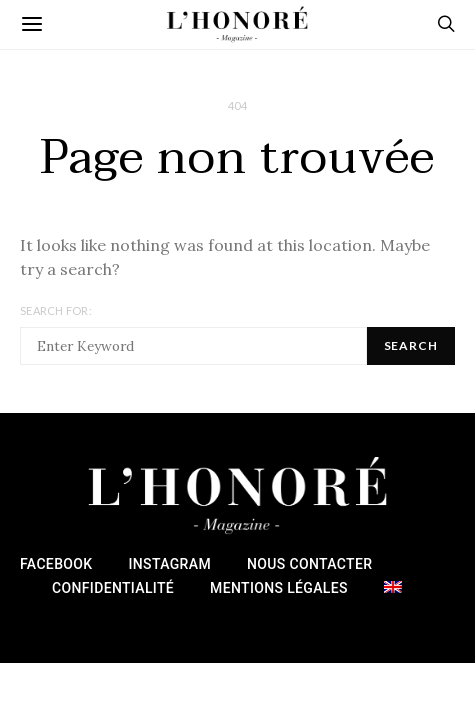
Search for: (56, 310)
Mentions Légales (279, 588)
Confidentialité (113, 588)
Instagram (170, 564)
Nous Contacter (309, 564)
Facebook (56, 564)
